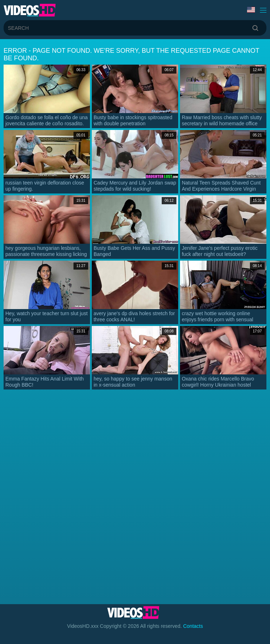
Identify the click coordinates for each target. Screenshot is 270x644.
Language (251, 10)
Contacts (193, 626)
